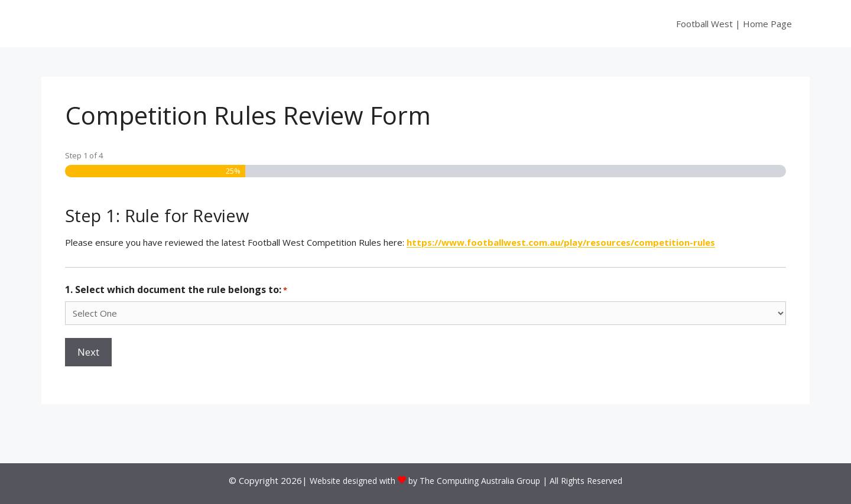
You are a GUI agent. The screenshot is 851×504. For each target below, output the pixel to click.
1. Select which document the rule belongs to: (176, 290)
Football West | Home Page (734, 24)
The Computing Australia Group (480, 481)
